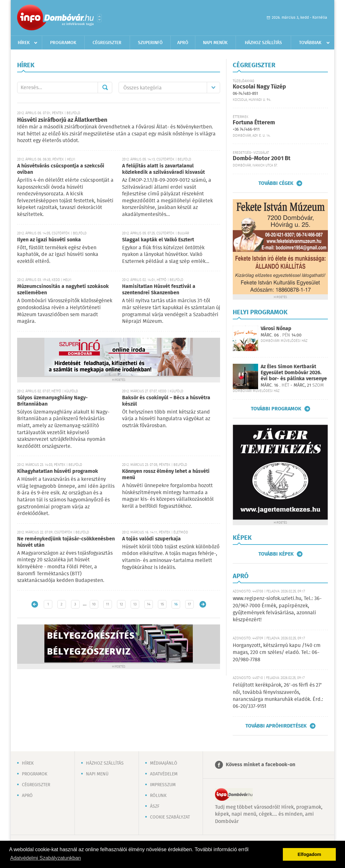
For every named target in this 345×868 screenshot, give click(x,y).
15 (162, 604)
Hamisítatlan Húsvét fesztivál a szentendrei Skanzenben (159, 290)
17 (189, 604)
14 (149, 604)
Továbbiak (310, 43)
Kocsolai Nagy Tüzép (259, 87)
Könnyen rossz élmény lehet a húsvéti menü (166, 475)
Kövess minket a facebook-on (260, 765)
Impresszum (163, 785)
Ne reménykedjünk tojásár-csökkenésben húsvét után (66, 542)
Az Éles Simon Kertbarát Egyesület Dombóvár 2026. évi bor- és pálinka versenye (294, 373)
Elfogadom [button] (309, 854)
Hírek (24, 43)
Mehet (105, 88)
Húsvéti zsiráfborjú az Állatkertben (62, 120)
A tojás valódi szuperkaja (151, 539)
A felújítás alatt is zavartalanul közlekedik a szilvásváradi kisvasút (163, 169)
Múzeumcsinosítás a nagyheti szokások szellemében (63, 290)
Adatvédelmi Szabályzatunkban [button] (46, 858)
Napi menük (215, 43)
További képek (276, 554)
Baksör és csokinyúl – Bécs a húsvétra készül (166, 401)
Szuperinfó (150, 43)
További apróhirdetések (276, 726)
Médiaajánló (164, 763)
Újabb (35, 604)
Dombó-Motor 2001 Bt (262, 159)
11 (107, 604)
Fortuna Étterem (254, 123)
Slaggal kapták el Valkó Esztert (158, 240)
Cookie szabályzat (170, 817)
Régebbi (203, 604)
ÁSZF (155, 806)
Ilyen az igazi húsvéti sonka (49, 240)
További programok (276, 409)
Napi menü (97, 774)
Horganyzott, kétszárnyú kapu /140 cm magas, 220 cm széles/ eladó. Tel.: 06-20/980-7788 (277, 653)
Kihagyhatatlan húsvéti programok (58, 471)
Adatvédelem (164, 774)
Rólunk (158, 796)
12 (121, 604)
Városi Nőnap (276, 329)
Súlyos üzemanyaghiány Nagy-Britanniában (52, 401)
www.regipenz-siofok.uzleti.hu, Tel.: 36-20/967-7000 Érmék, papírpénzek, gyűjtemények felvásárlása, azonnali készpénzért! (277, 609)
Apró (183, 43)
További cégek (276, 183)
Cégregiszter (107, 43)
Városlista (99, 18)
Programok (63, 43)
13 (135, 604)
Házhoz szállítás (263, 43)
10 (94, 604)
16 (176, 604)
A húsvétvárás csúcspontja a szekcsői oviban (61, 169)
